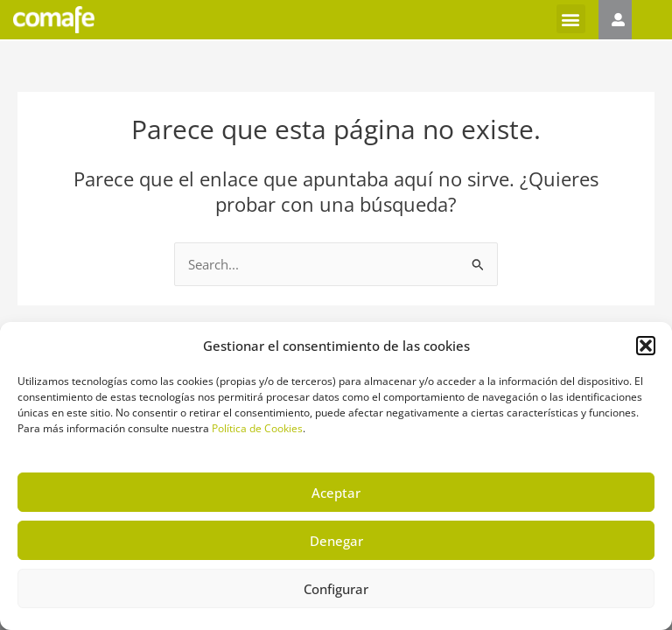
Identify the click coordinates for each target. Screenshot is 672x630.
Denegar (336, 541)
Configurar (336, 589)
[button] (646, 346)
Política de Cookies (257, 428)
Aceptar (336, 493)
